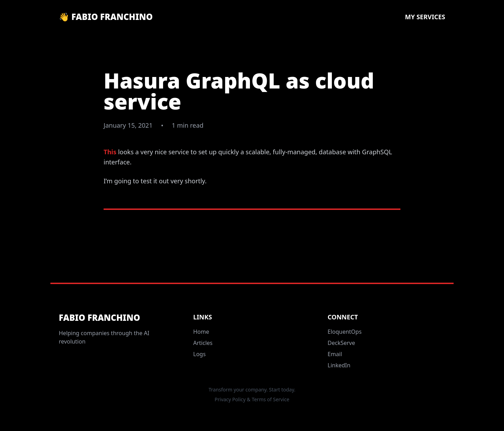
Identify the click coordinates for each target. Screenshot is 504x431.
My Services (425, 17)
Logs (199, 354)
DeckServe (341, 343)
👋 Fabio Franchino (106, 17)
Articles (203, 343)
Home (201, 332)
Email (335, 354)
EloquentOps (345, 332)
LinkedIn (339, 365)
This (110, 152)
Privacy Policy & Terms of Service (252, 399)
